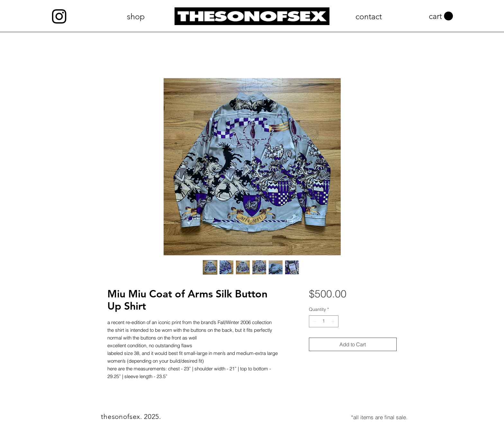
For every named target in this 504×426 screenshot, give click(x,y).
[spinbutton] (324, 321)
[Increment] (333, 321)
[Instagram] (59, 16)
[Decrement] (314, 321)
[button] (441, 16)
